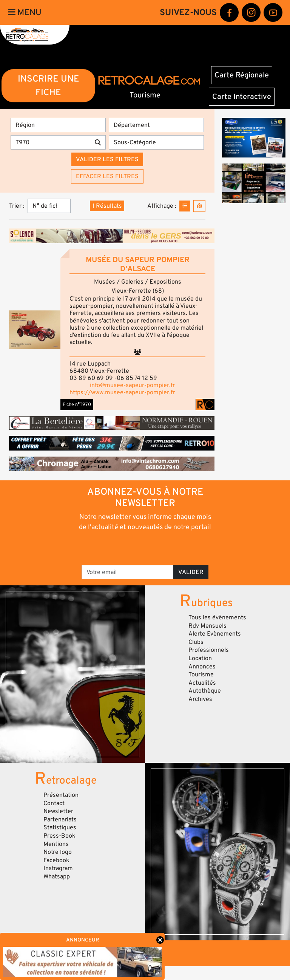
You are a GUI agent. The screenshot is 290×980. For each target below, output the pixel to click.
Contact (54, 803)
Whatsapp (57, 877)
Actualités (202, 683)
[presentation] (146, 548)
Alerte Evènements (215, 634)
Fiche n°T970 (77, 404)
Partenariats (60, 819)
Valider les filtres (107, 159)
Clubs (196, 642)
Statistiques (60, 827)
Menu (25, 12)
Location (200, 658)
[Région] (58, 125)
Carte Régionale (242, 75)
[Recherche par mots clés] (50, 142)
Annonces (202, 667)
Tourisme (201, 674)
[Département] (156, 125)
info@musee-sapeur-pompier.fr (132, 385)
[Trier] (49, 206)
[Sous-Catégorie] (156, 142)
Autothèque (205, 691)
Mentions (56, 844)
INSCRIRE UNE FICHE (49, 86)
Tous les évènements (217, 617)
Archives (200, 699)
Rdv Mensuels (207, 626)
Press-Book (59, 836)
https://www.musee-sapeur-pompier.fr (122, 392)
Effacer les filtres (107, 176)
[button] (35, 330)
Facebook (56, 860)
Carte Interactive (242, 97)
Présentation (61, 795)
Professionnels (209, 650)
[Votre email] (128, 572)
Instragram (58, 868)
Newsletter (58, 811)
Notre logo (58, 852)
